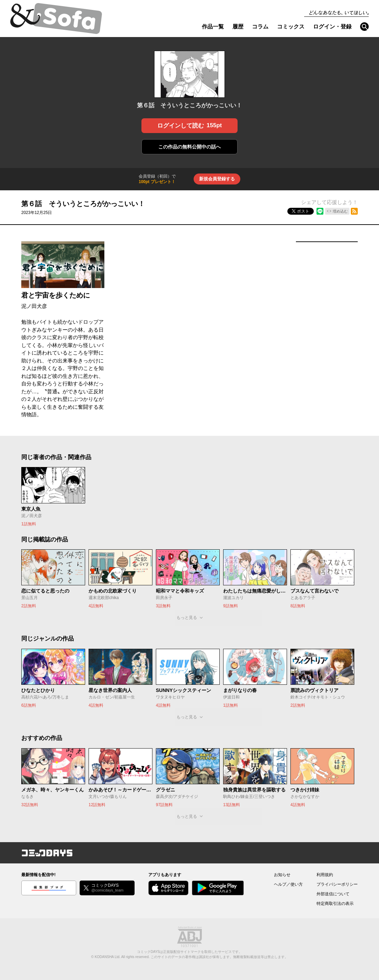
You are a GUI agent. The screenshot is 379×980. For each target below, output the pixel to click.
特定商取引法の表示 (335, 904)
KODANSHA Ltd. (108, 957)
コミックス (291, 27)
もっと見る (187, 618)
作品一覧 (213, 27)
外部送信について (333, 894)
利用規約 (325, 875)
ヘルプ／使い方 (288, 884)
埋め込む (340, 211)
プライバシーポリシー (337, 884)
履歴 (238, 27)
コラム (260, 27)
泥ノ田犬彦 (34, 306)
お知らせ (282, 875)
